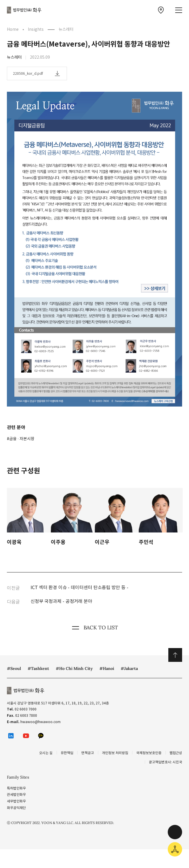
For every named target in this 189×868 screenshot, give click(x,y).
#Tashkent (38, 668)
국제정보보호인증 (149, 753)
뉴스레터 (66, 29)
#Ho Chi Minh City (74, 668)
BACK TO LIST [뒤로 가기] (95, 628)
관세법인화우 (16, 795)
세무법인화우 (16, 801)
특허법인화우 (16, 788)
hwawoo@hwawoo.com (41, 722)
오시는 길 (46, 753)
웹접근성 (176, 753)
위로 (175, 655)
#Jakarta (129, 668)
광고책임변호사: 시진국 (165, 762)
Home (13, 29)
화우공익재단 (16, 808)
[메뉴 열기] (179, 10)
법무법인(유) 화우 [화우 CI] (24, 10)
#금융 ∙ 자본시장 (21, 439)
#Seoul (14, 668)
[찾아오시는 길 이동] (161, 10)
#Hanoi (107, 668)
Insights (36, 29)
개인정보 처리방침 (115, 753)
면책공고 (88, 753)
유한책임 (67, 753)
